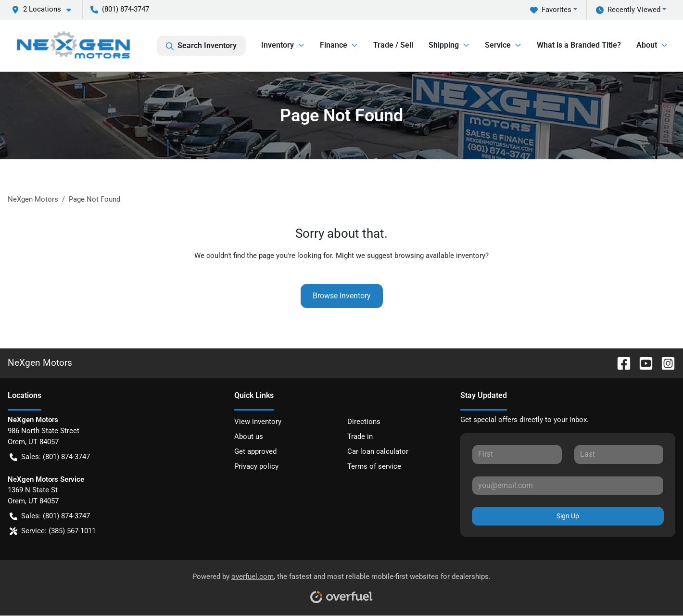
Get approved (255, 451)
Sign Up (568, 516)
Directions (364, 422)
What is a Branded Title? (579, 45)
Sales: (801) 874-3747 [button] (50, 457)
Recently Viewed (628, 10)
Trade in (360, 436)
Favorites (551, 10)
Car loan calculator (378, 451)
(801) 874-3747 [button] (120, 9)
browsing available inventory (440, 256)
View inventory (258, 422)
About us (249, 436)
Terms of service (374, 466)
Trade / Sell (393, 45)
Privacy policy (256, 466)
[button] (45, 9)
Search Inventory (201, 46)
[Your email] (568, 486)
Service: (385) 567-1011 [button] (53, 531)
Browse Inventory (342, 296)
